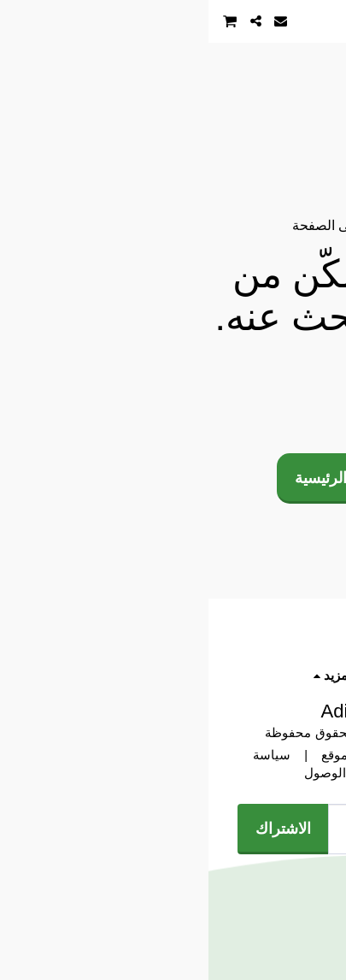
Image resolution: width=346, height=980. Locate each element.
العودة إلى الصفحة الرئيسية (173, 478)
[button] (327, 21)
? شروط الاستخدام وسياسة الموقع (207, 755)
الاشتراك (75, 828)
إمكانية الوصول (136, 773)
